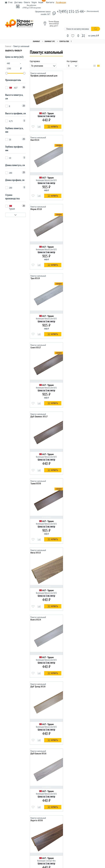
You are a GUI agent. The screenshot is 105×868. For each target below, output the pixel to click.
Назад (50, 760)
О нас (10, 2)
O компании (43, 785)
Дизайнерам (61, 2)
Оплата (27, 2)
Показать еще (65, 752)
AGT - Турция (48, 113)
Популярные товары (79, 803)
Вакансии (75, 792)
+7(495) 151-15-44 (70, 11)
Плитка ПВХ (64, 41)
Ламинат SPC (50, 41)
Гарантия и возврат (79, 799)
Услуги (34, 2)
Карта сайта (76, 785)
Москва (56, 21)
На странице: (72, 61)
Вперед (79, 760)
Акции (42, 2)
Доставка (18, 2)
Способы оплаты (45, 792)
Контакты (50, 2)
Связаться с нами (45, 799)
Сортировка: (35, 61)
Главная (8, 46)
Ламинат (36, 41)
